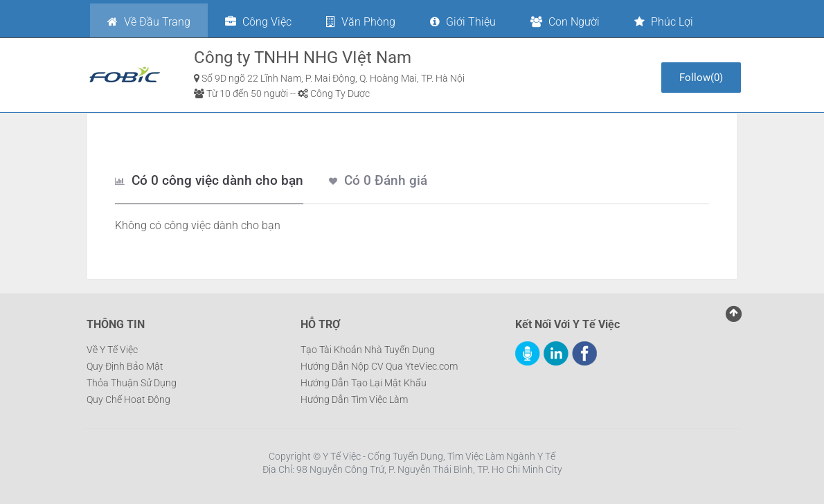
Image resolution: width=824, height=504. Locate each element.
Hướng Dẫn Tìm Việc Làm (354, 399)
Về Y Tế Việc (112, 350)
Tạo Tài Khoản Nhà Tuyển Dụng (368, 350)
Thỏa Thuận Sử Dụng (132, 383)
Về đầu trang (149, 22)
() (701, 78)
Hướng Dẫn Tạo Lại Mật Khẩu (364, 383)
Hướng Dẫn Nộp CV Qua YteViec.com (379, 366)
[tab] (209, 181)
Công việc (258, 22)
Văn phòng (361, 22)
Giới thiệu (463, 22)
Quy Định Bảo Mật (125, 366)
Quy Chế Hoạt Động (128, 399)
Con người (565, 22)
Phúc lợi (664, 22)
